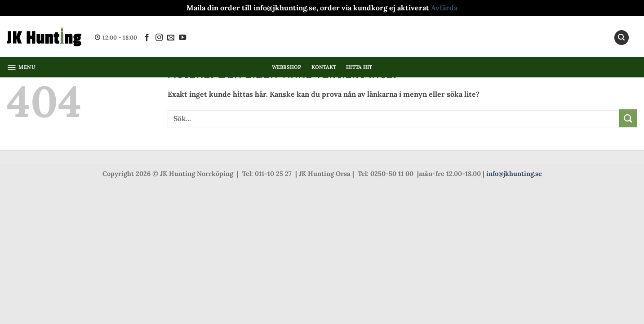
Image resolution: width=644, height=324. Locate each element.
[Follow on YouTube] (182, 38)
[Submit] (628, 118)
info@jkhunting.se (514, 174)
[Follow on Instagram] (159, 38)
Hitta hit (359, 67)
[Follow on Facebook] (147, 38)
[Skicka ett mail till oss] (171, 38)
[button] (21, 67)
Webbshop (287, 67)
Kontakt (324, 67)
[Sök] (622, 38)
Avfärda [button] (444, 8)
